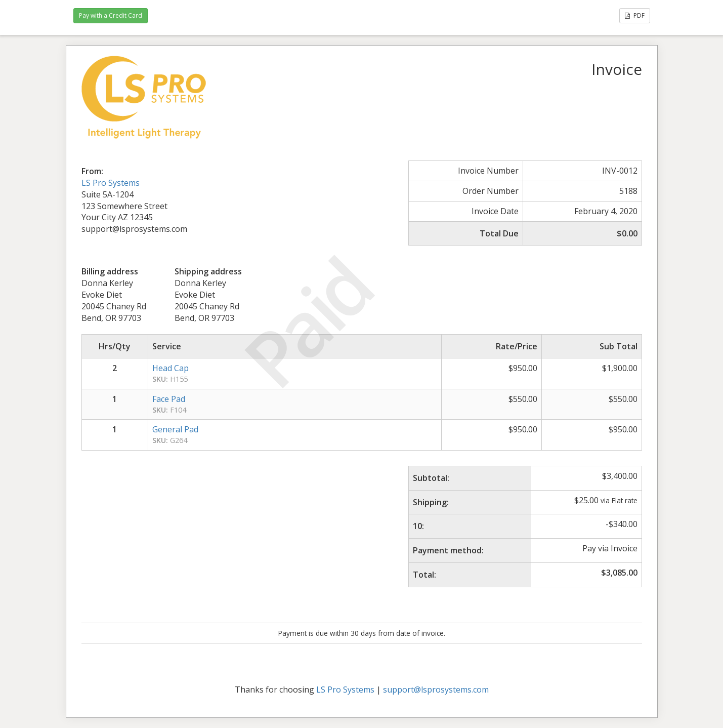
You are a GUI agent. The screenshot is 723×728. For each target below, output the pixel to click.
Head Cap (171, 368)
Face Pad (169, 399)
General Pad (175, 429)
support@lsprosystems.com (436, 690)
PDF (635, 15)
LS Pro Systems (111, 183)
